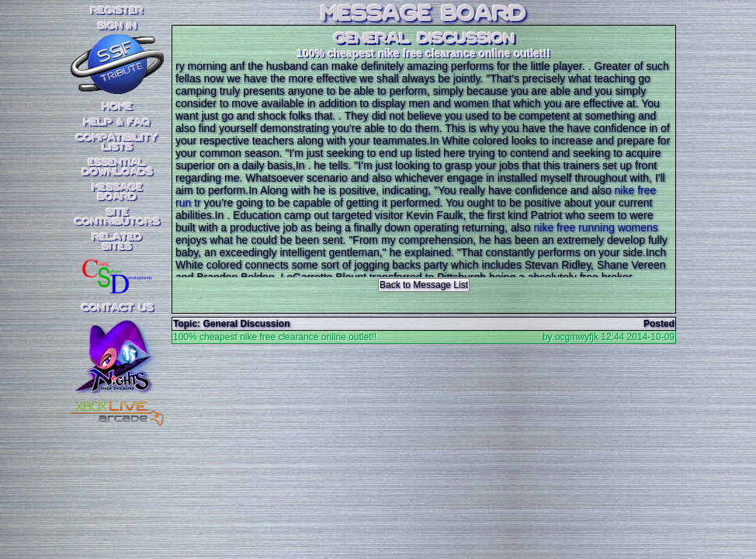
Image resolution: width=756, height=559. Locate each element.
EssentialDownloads (118, 168)
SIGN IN (117, 26)
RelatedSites (117, 242)
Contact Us (118, 308)
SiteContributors (117, 217)
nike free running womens (596, 227)
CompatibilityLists (117, 143)
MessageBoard (118, 193)
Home (118, 107)
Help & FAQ (117, 123)
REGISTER (117, 11)
